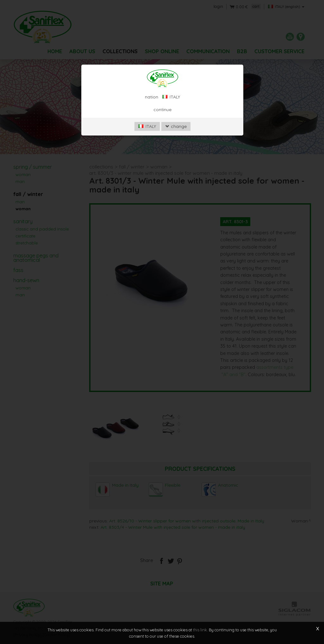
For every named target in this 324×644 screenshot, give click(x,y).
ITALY (147, 126)
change (176, 126)
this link (200, 630)
